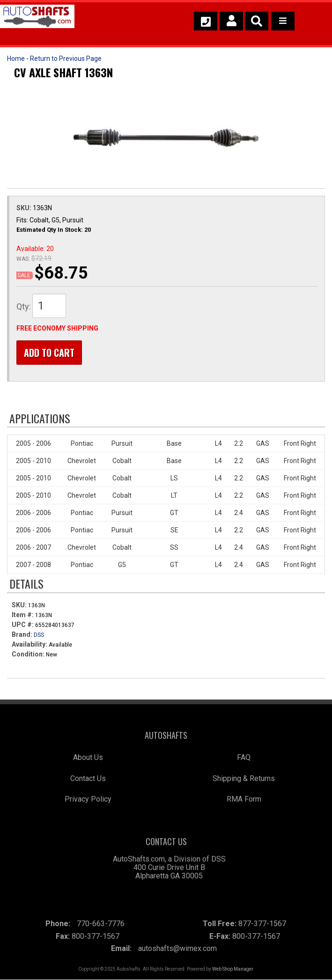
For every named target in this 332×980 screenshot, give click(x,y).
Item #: (23, 615)
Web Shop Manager (232, 969)
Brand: (22, 634)
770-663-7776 (101, 924)
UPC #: (23, 625)
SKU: (25, 208)
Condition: (28, 654)
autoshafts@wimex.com (177, 949)
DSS (39, 635)
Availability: (30, 644)
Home (16, 59)
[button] (257, 21)
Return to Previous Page (66, 59)
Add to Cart (49, 353)
